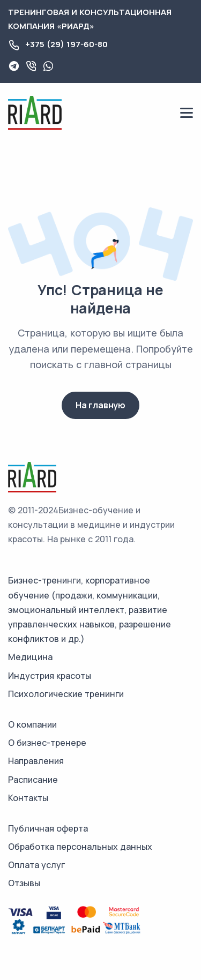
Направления (36, 761)
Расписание (33, 780)
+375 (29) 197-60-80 (66, 44)
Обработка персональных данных (80, 847)
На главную (100, 405)
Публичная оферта (48, 828)
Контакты (28, 798)
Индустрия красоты (50, 676)
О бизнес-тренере (47, 743)
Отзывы (24, 883)
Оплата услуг (36, 865)
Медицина (30, 657)
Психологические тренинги (66, 694)
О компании (32, 724)
